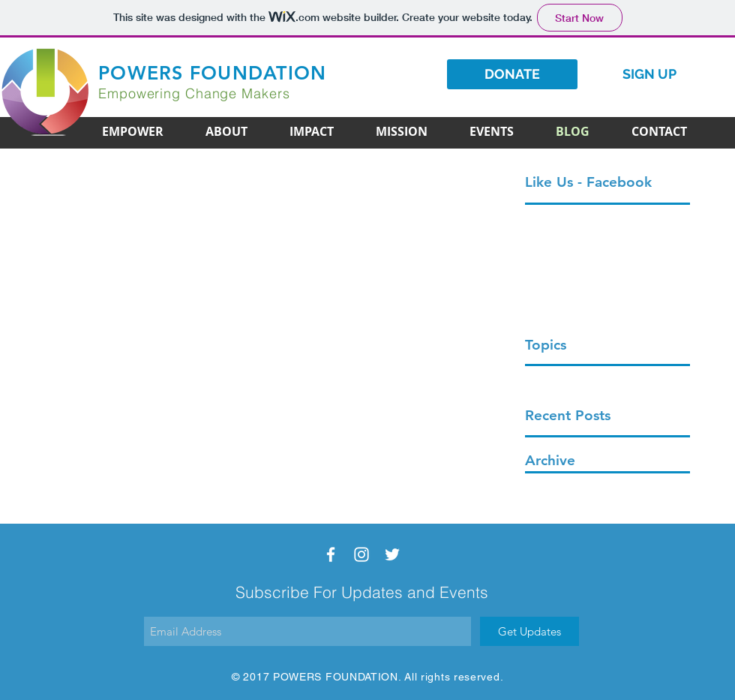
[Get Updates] (529, 631)
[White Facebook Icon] (331, 554)
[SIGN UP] (649, 74)
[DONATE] (512, 74)
